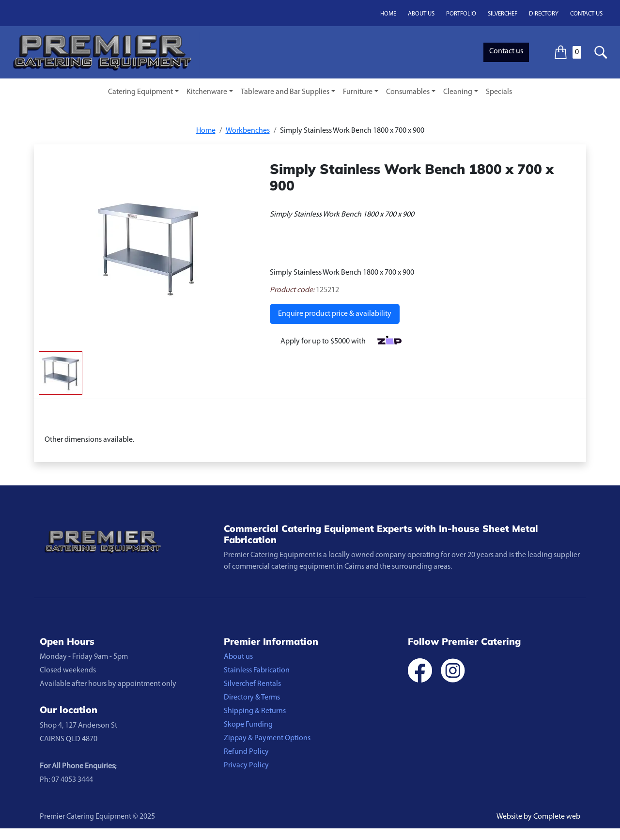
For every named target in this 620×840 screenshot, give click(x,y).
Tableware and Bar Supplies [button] (285, 92)
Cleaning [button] (458, 92)
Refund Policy (246, 752)
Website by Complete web (538, 817)
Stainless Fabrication (257, 670)
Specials (499, 92)
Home (388, 14)
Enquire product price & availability (335, 314)
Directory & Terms (252, 698)
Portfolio (461, 14)
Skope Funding (248, 725)
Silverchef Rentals (252, 684)
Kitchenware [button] (207, 92)
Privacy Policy (246, 765)
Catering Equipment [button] (140, 92)
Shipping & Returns (255, 711)
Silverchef (503, 14)
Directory (544, 14)
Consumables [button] (408, 92)
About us (421, 14)
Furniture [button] (358, 92)
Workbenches (248, 131)
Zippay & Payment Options (267, 738)
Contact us (586, 14)
